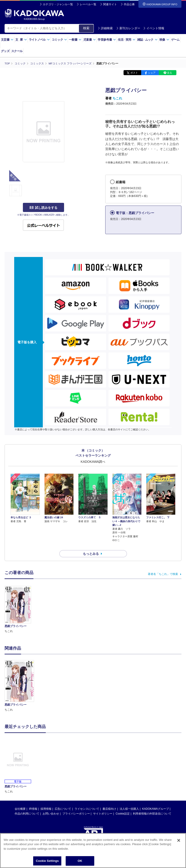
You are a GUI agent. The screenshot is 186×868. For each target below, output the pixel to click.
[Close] (179, 840)
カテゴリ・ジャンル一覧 (58, 4)
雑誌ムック (147, 40)
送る (170, 73)
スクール (17, 51)
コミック (59, 40)
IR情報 (33, 801)
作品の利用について (27, 805)
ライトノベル (39, 40)
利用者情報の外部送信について (152, 805)
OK (80, 861)
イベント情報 (154, 28)
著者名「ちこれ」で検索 (163, 566)
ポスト (134, 73)
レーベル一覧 (88, 4)
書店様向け (109, 801)
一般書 (75, 40)
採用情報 (46, 801)
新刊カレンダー (128, 28)
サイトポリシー (103, 805)
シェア (152, 73)
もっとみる (91, 545)
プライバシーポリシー (76, 805)
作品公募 (129, 4)
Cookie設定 (123, 805)
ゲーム (175, 40)
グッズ (5, 51)
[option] (19, 678)
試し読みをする (43, 208)
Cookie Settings (47, 861)
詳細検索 (105, 28)
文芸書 (7, 40)
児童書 (90, 40)
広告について (63, 801)
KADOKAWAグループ (155, 801)
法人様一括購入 (129, 801)
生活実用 (127, 40)
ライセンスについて (87, 801)
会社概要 (20, 801)
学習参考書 (107, 40)
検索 (86, 28)
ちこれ (117, 98)
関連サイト (110, 4)
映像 (164, 40)
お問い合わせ (51, 805)
